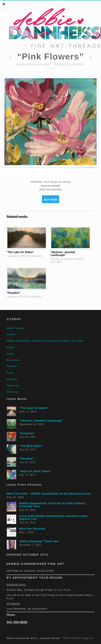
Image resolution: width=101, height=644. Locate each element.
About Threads (16, 328)
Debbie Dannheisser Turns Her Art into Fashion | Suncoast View (53, 505)
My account (13, 360)
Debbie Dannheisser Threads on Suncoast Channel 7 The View (45, 341)
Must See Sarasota (32, 529)
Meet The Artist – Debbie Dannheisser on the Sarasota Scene (49, 494)
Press (10, 373)
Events (11, 347)
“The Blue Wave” (31, 446)
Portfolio (12, 366)
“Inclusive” (27, 433)
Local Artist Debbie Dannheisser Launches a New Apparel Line (53, 517)
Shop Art (12, 379)
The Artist (13, 392)
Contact (11, 334)
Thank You (13, 386)
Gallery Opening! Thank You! (39, 541)
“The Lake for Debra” (20, 252)
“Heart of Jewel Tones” (35, 471)
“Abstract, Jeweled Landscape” (63, 254)
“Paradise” (13, 293)
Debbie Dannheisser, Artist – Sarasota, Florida (33, 638)
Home (10, 354)
